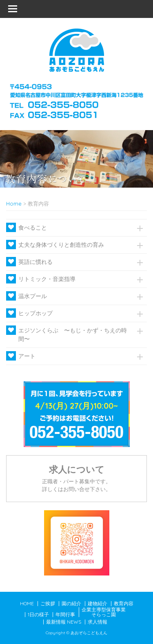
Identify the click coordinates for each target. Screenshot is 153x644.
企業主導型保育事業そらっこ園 (104, 612)
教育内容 (124, 603)
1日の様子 (38, 614)
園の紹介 (71, 603)
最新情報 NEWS (64, 622)
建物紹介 (98, 603)
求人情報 (98, 622)
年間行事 (65, 614)
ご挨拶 (48, 603)
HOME (27, 603)
